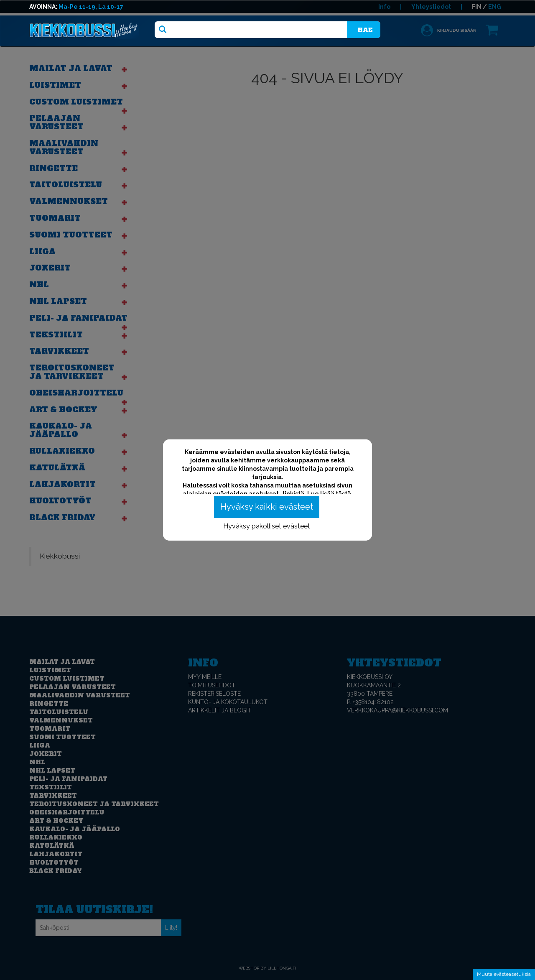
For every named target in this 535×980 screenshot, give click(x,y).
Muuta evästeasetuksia (504, 974)
